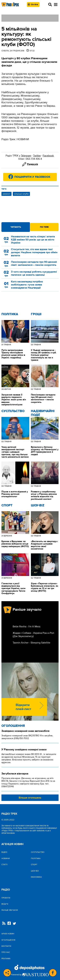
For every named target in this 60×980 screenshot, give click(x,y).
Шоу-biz (38, 505)
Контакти (6, 946)
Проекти (6, 898)
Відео (4, 852)
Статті (4, 865)
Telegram (26, 156)
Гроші (36, 314)
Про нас (6, 952)
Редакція (32, 164)
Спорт (7, 505)
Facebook (48, 156)
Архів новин (8, 934)
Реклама (6, 959)
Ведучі (5, 904)
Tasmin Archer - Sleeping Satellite (31, 643)
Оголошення (13, 726)
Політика (10, 314)
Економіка (36, 877)
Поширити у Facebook (32, 177)
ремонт (6, 194)
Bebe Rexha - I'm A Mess (26, 627)
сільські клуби (21, 194)
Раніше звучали (10, 910)
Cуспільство (13, 411)
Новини (6, 858)
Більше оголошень (30, 798)
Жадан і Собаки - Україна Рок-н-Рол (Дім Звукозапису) (33, 635)
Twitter (37, 156)
